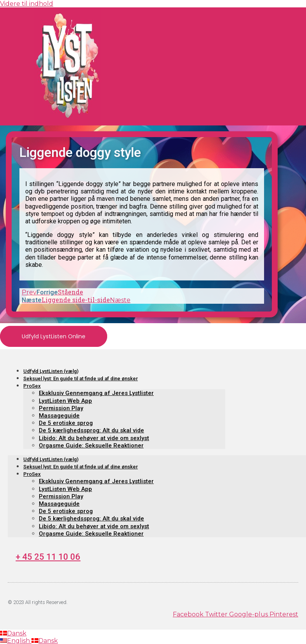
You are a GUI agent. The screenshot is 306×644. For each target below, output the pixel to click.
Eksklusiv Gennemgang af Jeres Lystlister (96, 393)
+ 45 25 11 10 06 (48, 557)
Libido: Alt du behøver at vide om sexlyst (94, 438)
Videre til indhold (27, 4)
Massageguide (59, 416)
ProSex (32, 386)
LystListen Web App (65, 401)
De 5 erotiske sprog (66, 423)
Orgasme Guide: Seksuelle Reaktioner (91, 446)
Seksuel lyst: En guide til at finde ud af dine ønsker (81, 379)
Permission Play (61, 408)
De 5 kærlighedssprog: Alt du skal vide (91, 430)
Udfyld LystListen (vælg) (51, 371)
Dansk (13, 633)
